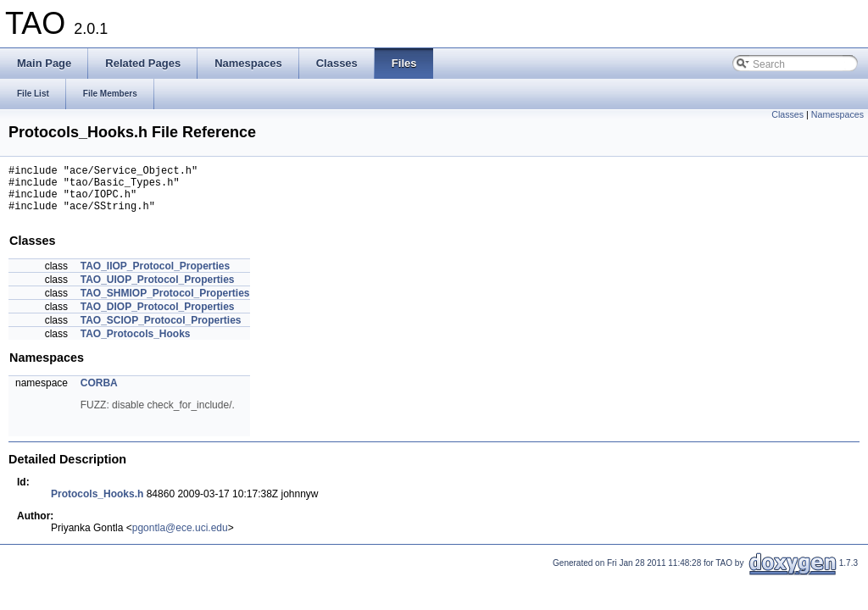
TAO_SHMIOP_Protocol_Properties (165, 303)
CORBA (99, 393)
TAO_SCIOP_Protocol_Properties (161, 330)
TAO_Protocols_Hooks (136, 344)
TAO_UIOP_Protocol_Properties (158, 290)
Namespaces (837, 114)
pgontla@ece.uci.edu (180, 538)
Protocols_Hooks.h (97, 504)
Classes (787, 114)
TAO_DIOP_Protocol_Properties (158, 317)
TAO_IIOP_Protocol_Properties (156, 276)
